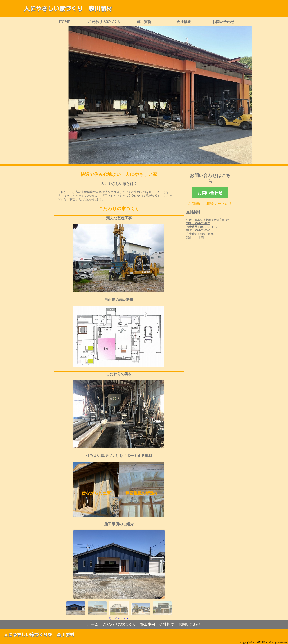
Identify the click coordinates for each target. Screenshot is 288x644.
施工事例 (148, 624)
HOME (65, 22)
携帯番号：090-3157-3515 (202, 227)
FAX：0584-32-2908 (198, 230)
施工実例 (144, 22)
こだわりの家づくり (104, 22)
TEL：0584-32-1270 (198, 223)
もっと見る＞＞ (119, 618)
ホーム (93, 624)
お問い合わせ (223, 22)
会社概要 (184, 22)
